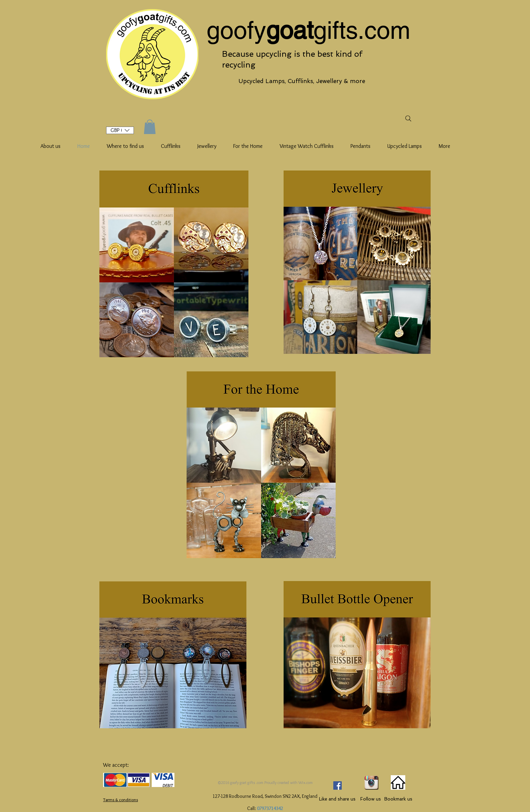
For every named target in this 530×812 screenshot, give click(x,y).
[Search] (408, 118)
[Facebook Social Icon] (338, 785)
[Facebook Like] (340, 771)
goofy (236, 30)
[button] (120, 130)
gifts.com (362, 30)
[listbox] (120, 130)
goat (290, 30)
